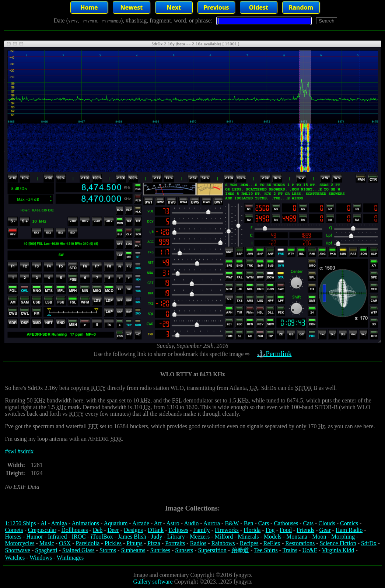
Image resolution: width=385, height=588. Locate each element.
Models (273, 537)
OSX (65, 543)
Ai (43, 523)
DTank (156, 530)
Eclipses (178, 530)
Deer (113, 530)
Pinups (134, 543)
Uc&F (309, 550)
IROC (79, 537)
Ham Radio (349, 530)
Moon (319, 537)
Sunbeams (133, 550)
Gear (325, 530)
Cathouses (286, 523)
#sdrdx (26, 451)
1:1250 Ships (21, 523)
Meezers (200, 537)
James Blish (132, 537)
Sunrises (160, 550)
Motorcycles (20, 543)
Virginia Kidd (338, 550)
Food (286, 530)
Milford (224, 537)
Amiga (59, 523)
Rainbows (223, 543)
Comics (349, 523)
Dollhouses (74, 530)
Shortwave (18, 550)
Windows (41, 558)
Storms (108, 550)
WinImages (70, 558)
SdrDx (369, 543)
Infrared (57, 537)
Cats (308, 523)
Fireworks (227, 530)
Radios (198, 543)
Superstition (212, 550)
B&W (232, 523)
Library (176, 537)
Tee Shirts (266, 550)
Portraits (175, 543)
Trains (290, 550)
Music (47, 543)
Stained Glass (78, 550)
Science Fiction (338, 543)
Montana (297, 537)
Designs (133, 530)
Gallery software (153, 582)
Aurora (212, 523)
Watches (15, 558)
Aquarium (116, 523)
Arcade (141, 523)
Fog (270, 530)
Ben (249, 523)
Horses (13, 537)
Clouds (327, 523)
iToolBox (102, 537)
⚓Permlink (275, 354)
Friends (305, 530)
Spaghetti (46, 550)
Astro (173, 523)
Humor (34, 537)
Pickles (113, 543)
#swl (11, 451)
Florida (252, 530)
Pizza (154, 543)
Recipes (249, 543)
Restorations (300, 543)
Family (201, 530)
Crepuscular (42, 530)
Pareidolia (87, 543)
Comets (14, 530)
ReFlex (272, 543)
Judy (157, 537)
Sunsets (184, 550)
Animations (85, 523)
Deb (98, 530)
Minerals (248, 537)
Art (158, 523)
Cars (264, 523)
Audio (191, 523)
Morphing (343, 537)
